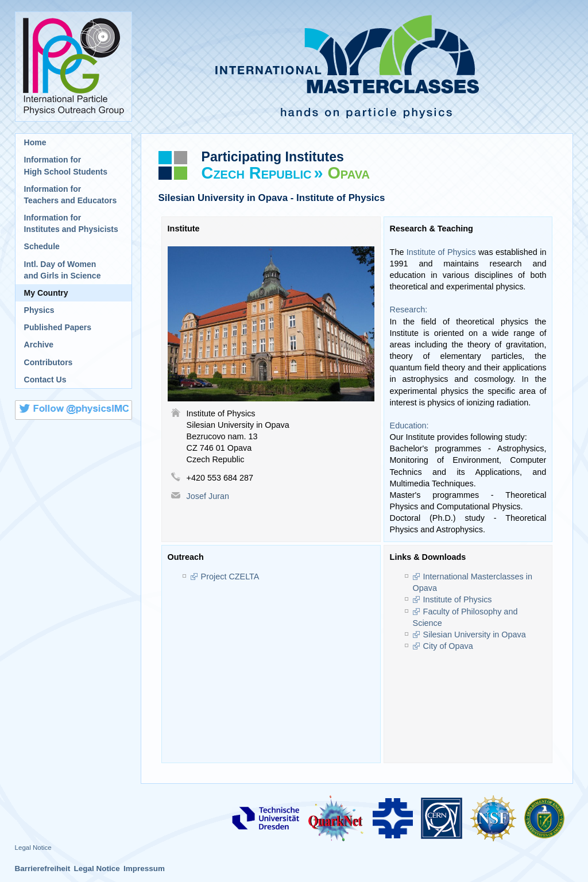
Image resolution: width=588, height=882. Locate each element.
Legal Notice (33, 848)
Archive (39, 345)
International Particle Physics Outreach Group (73, 67)
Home (35, 142)
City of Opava (448, 646)
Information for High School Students (66, 165)
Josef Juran (208, 496)
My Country (46, 293)
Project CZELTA (230, 577)
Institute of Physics (441, 252)
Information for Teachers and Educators (71, 195)
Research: (409, 310)
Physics (39, 310)
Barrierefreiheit (43, 869)
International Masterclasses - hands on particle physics (357, 67)
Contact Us (45, 380)
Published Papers (58, 327)
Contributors (49, 362)
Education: (409, 425)
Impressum (144, 869)
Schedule (42, 246)
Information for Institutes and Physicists (71, 223)
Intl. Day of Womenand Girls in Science (63, 270)
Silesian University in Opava (475, 635)
